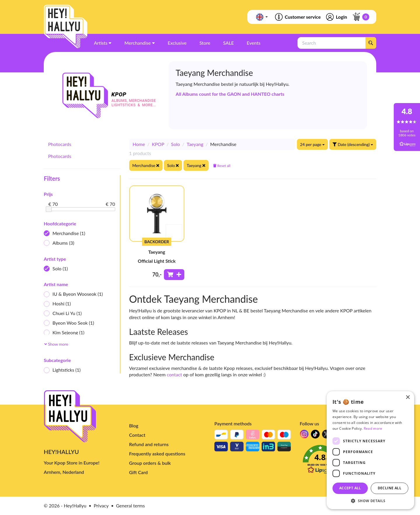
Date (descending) (353, 144)
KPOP (158, 144)
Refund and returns (149, 444)
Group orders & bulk (150, 463)
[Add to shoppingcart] (174, 275)
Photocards (60, 144)
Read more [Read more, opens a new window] (373, 428)
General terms (131, 506)
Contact (137, 435)
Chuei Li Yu (63, 313)
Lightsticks (62, 370)
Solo (56, 269)
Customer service (297, 17)
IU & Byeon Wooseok (73, 294)
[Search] (371, 43)
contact (174, 374)
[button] (370, 501)
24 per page (312, 144)
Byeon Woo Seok (69, 323)
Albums (59, 243)
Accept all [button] (350, 488)
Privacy (101, 506)
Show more (56, 344)
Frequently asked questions (157, 454)
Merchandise (64, 233)
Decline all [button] (390, 488)
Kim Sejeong (64, 333)
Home (139, 144)
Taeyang (195, 144)
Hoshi (57, 304)
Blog (134, 426)
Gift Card (139, 472)
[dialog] (370, 450)
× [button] (408, 397)
